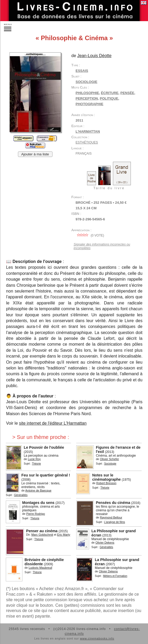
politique (109, 98)
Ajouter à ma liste (35, 154)
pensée (127, 93)
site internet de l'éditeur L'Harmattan (53, 423)
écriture (110, 93)
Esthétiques (87, 142)
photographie (89, 104)
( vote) (90, 235)
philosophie (87, 93)
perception (87, 98)
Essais (82, 71)
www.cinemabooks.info (97, 638)
